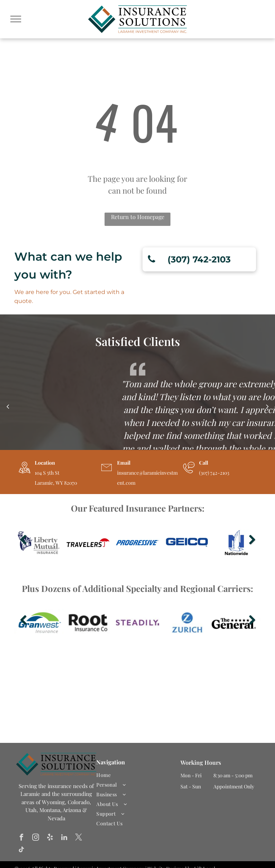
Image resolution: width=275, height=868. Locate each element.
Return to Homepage (138, 217)
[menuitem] (135, 775)
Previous (22, 545)
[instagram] (36, 838)
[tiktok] (21, 850)
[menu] (16, 19)
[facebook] (21, 838)
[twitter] (79, 838)
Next (252, 545)
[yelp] (50, 838)
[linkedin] (64, 838)
